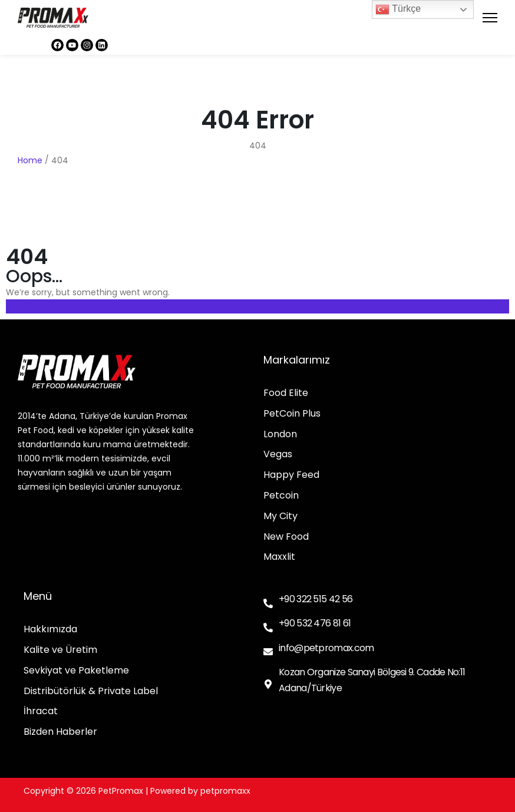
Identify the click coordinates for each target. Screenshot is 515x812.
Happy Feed (291, 475)
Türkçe (398, 9)
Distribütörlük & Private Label (91, 691)
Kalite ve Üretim (60, 650)
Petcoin (281, 496)
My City (280, 516)
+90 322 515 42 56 (316, 599)
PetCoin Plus (292, 414)
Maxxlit (279, 557)
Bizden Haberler (60, 732)
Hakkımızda (50, 630)
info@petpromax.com (326, 648)
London (280, 435)
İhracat (41, 712)
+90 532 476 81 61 (315, 623)
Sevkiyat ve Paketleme (76, 671)
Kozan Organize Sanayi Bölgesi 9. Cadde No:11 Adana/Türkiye (372, 680)
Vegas (278, 455)
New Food (286, 537)
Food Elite (286, 393)
